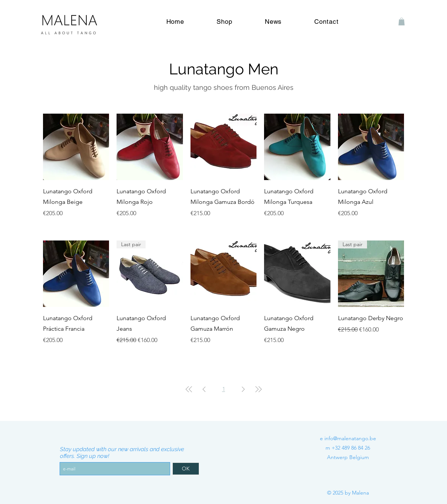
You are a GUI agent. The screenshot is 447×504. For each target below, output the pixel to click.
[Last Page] (258, 389)
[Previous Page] (204, 389)
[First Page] (189, 389)
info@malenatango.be (350, 438)
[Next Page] (243, 389)
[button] (402, 22)
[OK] (186, 469)
